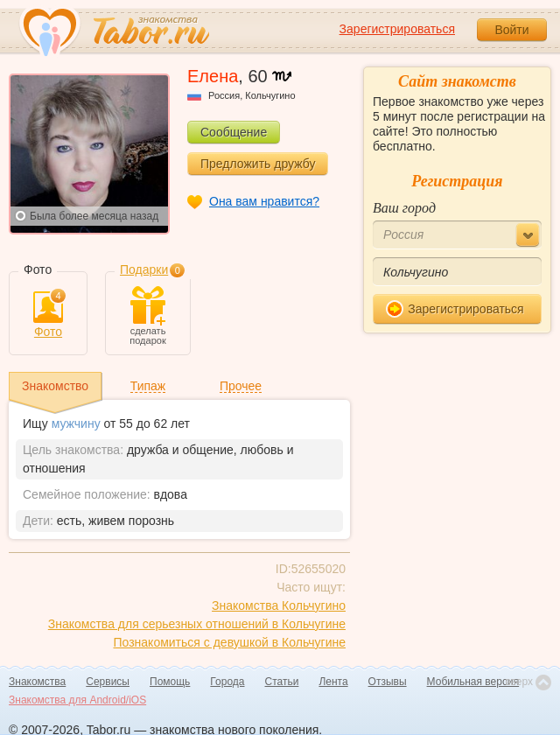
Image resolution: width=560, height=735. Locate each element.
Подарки (144, 269)
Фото (48, 315)
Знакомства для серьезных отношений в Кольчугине (197, 624)
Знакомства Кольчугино (279, 605)
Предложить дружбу (258, 164)
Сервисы (108, 682)
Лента (333, 682)
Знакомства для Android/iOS (77, 700)
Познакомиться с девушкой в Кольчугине (229, 642)
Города (227, 682)
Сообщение (234, 132)
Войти (511, 30)
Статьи (282, 682)
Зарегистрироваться (397, 29)
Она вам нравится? (264, 201)
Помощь (170, 682)
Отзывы (388, 682)
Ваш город (404, 208)
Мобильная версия (473, 682)
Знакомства (37, 682)
